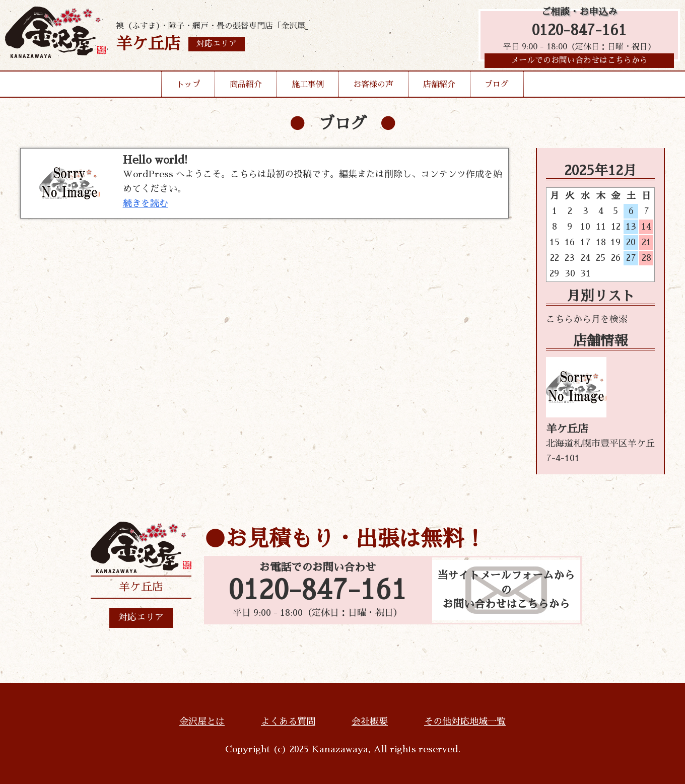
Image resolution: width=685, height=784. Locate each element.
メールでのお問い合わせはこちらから (579, 63)
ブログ (497, 88)
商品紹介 (246, 88)
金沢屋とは (202, 722)
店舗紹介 (439, 88)
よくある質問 (288, 722)
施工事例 (308, 88)
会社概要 (370, 722)
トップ (188, 88)
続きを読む (146, 203)
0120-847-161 (579, 31)
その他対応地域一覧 (465, 722)
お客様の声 (373, 88)
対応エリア (141, 617)
